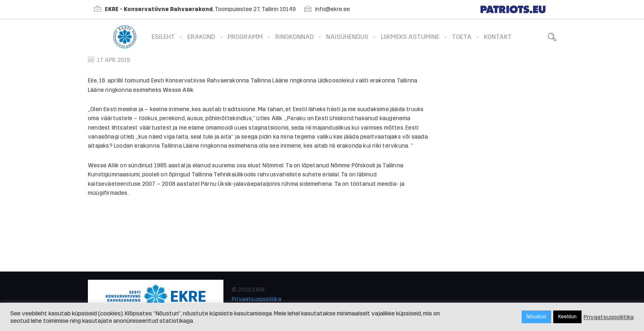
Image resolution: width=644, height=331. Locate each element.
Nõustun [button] (536, 317)
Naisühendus (347, 37)
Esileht (163, 37)
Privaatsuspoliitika (256, 299)
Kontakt (498, 37)
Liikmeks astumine (410, 37)
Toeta (462, 37)
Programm (245, 37)
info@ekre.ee (332, 9)
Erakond (201, 37)
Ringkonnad (294, 37)
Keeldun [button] (567, 317)
